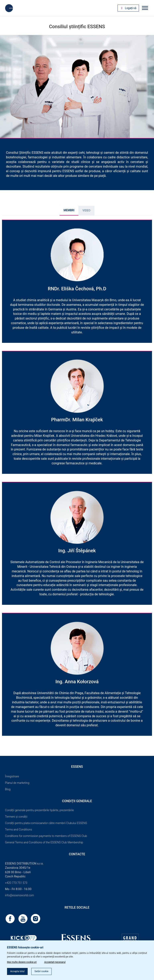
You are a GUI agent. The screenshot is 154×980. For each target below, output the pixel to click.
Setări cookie (41, 971)
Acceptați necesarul (55, 962)
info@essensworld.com (19, 895)
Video (86, 210)
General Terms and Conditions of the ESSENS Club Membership (44, 842)
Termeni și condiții (16, 817)
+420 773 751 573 (16, 883)
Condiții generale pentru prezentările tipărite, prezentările (39, 810)
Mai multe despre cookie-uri (22, 962)
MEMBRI (69, 210)
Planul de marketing (17, 783)
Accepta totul (17, 971)
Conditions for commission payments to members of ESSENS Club (46, 836)
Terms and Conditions (19, 830)
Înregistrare (12, 776)
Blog (8, 789)
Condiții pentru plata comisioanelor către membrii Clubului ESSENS (46, 823)
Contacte (77, 854)
